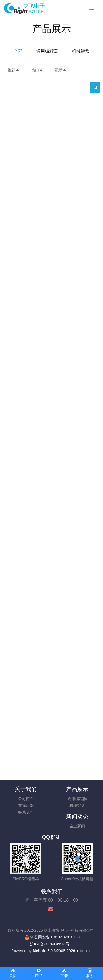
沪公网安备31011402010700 (55, 937)
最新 (61, 70)
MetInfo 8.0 (43, 951)
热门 (37, 70)
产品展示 (77, 789)
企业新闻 (77, 826)
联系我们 (26, 812)
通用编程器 (47, 51)
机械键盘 (81, 51)
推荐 (13, 70)
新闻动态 (77, 816)
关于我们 (26, 789)
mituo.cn (84, 951)
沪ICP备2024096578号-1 (52, 944)
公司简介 (26, 799)
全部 (18, 51)
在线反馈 (26, 806)
